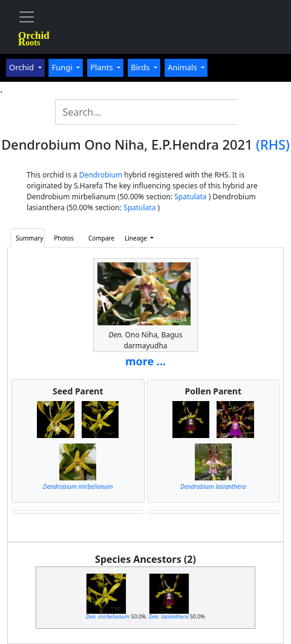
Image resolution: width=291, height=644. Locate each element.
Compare (101, 238)
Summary (29, 238)
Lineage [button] (137, 238)
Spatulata (190, 197)
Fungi (63, 67)
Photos (64, 238)
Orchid (22, 67)
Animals (183, 67)
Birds (141, 67)
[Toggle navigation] (27, 17)
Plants (103, 67)
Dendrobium (101, 175)
